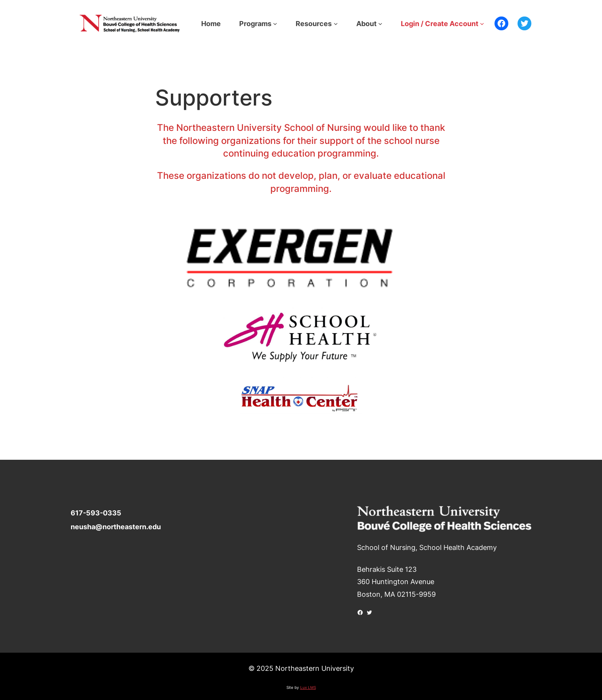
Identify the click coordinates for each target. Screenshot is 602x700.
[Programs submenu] (275, 24)
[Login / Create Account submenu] (482, 24)
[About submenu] (380, 24)
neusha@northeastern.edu (116, 527)
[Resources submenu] (336, 24)
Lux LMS (308, 687)
